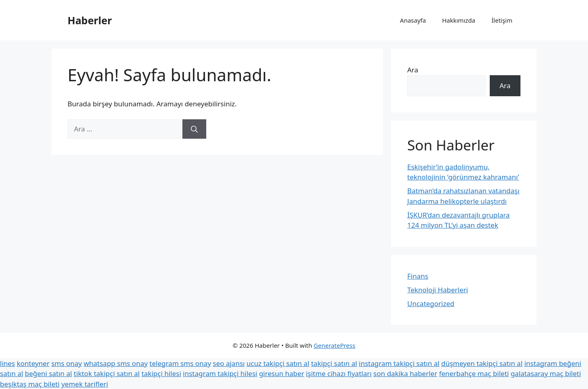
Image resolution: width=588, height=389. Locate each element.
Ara (413, 70)
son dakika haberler (405, 373)
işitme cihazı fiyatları (339, 373)
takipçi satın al (334, 363)
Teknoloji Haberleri (438, 290)
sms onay (67, 363)
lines (7, 363)
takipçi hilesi (161, 373)
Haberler (90, 20)
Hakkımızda (459, 20)
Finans (418, 276)
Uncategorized (431, 303)
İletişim (502, 20)
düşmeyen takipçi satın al (482, 363)
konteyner (33, 363)
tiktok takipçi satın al (107, 373)
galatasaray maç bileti (546, 373)
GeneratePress (335, 345)
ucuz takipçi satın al (278, 363)
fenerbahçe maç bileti (474, 373)
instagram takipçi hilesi (220, 373)
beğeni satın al (48, 373)
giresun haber (281, 373)
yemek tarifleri (85, 384)
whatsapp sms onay (116, 363)
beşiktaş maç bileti (30, 384)
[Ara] (194, 129)
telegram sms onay (180, 363)
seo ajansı (229, 363)
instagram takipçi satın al (399, 363)
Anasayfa (413, 20)
